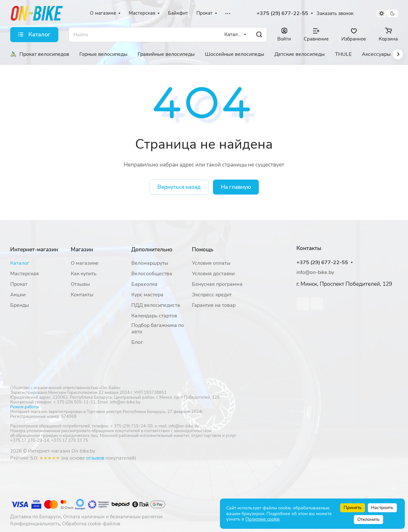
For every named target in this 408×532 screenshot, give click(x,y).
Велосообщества (152, 274)
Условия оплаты (211, 263)
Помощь (203, 250)
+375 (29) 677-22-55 (282, 14)
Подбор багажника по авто (158, 329)
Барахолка (144, 284)
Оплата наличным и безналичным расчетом (113, 517)
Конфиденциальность (35, 524)
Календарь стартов (154, 316)
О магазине (85, 263)
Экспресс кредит (212, 295)
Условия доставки (213, 274)
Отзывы (80, 284)
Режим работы (24, 407)
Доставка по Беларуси (36, 517)
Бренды (20, 305)
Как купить (84, 274)
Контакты (82, 295)
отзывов (95, 458)
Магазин (82, 250)
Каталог (20, 263)
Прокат (19, 284)
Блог (137, 342)
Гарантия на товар (214, 305)
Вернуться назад (179, 187)
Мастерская (25, 274)
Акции (18, 295)
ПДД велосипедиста (156, 305)
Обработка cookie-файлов (91, 524)
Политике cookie (262, 519)
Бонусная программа (217, 284)
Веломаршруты (150, 263)
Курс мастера (147, 295)
